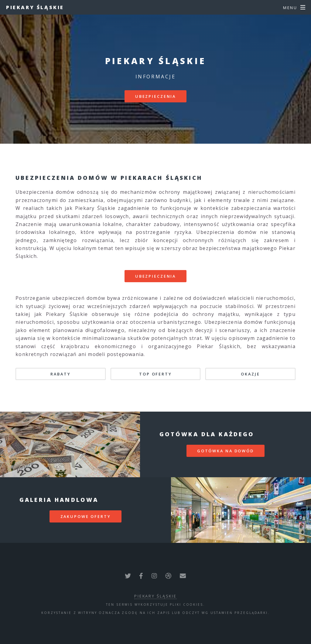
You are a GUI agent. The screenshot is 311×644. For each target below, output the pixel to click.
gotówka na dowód (226, 451)
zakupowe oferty (86, 516)
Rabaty (60, 374)
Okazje (250, 374)
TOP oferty (155, 374)
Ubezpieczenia (155, 96)
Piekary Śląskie (35, 7)
